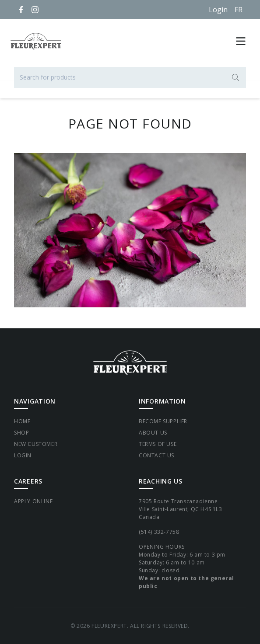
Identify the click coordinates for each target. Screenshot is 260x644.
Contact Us (156, 455)
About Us (153, 433)
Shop (21, 433)
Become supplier (163, 421)
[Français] (239, 10)
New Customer (36, 444)
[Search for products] (130, 77)
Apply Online (33, 501)
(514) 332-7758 (159, 532)
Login (218, 10)
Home (22, 421)
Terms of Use (158, 444)
